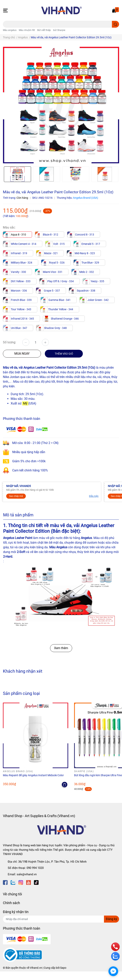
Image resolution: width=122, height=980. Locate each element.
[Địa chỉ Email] (61, 919)
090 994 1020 (35, 868)
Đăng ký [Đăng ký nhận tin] (112, 919)
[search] (116, 24)
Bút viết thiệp (44, 30)
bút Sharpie (59, 30)
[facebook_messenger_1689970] (113, 971)
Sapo (63, 968)
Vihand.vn (36, 968)
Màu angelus (10, 30)
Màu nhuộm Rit (27, 30)
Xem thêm (61, 648)
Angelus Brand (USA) (86, 198)
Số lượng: (10, 342)
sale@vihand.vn (27, 874)
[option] (17, 174)
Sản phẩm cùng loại (21, 693)
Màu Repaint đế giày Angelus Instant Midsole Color (33, 775)
